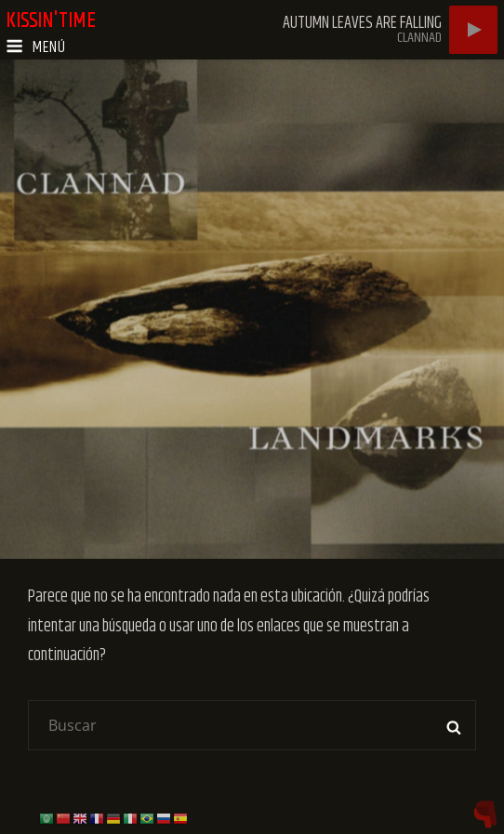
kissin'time (52, 20)
